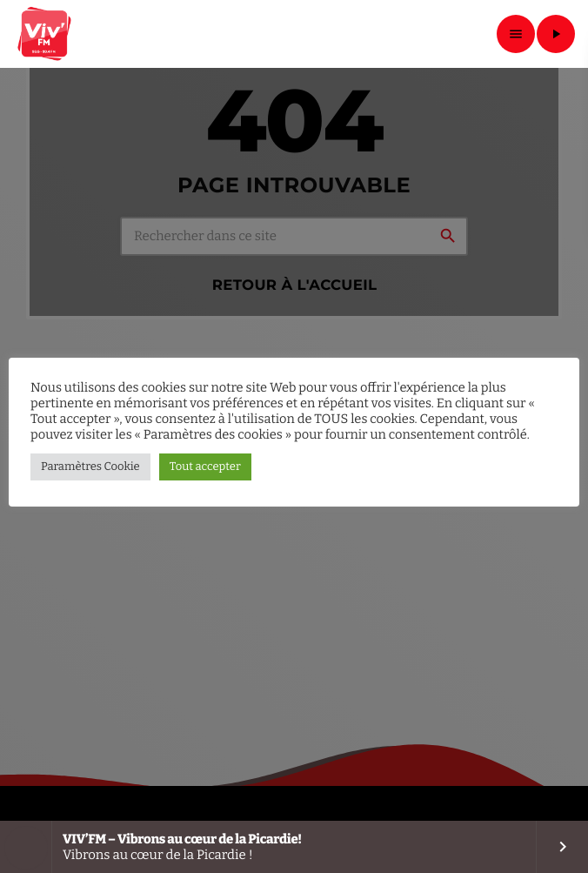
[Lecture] (556, 34)
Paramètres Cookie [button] (90, 467)
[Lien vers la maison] (45, 34)
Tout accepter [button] (205, 467)
